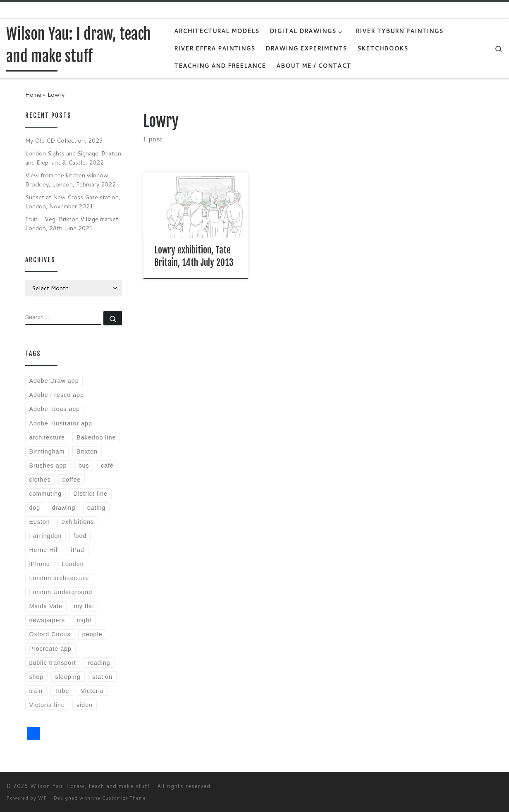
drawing (63, 508)
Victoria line (47, 705)
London (73, 564)
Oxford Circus (50, 634)
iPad (78, 550)
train (36, 691)
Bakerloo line (96, 437)
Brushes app (48, 466)
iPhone (39, 564)
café (107, 466)
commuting (45, 494)
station (102, 677)
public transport (52, 663)
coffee (72, 480)
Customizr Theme (124, 798)
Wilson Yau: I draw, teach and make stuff (90, 786)
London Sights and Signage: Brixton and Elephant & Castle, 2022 (73, 158)
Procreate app (50, 649)
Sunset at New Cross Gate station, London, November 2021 (73, 202)
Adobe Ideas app (54, 409)
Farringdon (45, 536)
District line (90, 494)
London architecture (59, 578)
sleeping (68, 677)
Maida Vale (45, 606)
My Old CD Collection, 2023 (64, 140)
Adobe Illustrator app (61, 423)
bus (84, 466)
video (85, 705)
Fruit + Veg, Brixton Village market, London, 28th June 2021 (73, 223)
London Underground (61, 592)
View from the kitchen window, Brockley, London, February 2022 (70, 180)
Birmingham (47, 451)
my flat (84, 606)
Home (33, 94)
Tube (62, 691)
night (84, 620)
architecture (47, 437)
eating (97, 508)
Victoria (92, 691)
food (80, 536)
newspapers (47, 620)
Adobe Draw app (54, 381)
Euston (39, 522)
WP (43, 798)
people (92, 634)
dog (35, 508)
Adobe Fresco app (56, 395)
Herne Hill (44, 550)
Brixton (87, 451)
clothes (40, 480)
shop (36, 677)
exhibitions (78, 522)
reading (99, 663)
